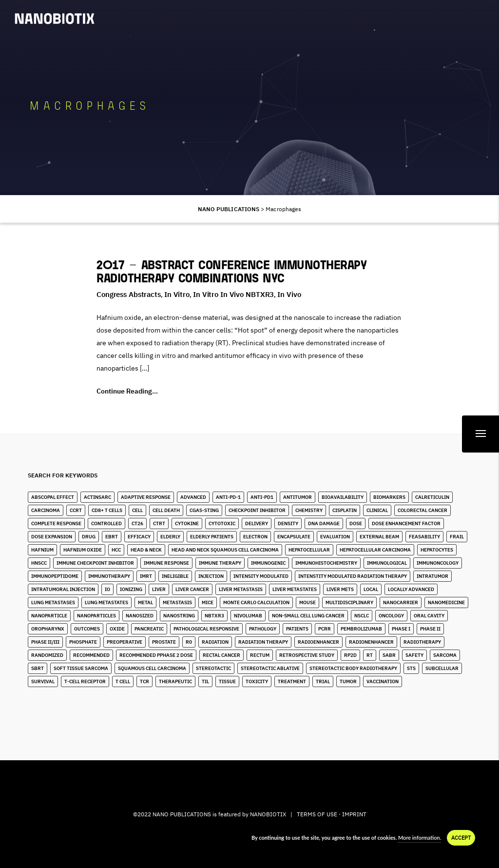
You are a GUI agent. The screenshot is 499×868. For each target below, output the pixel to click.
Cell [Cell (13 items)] (137, 510)
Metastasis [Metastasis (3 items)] (177, 602)
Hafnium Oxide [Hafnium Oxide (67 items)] (83, 550)
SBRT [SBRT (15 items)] (38, 668)
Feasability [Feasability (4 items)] (424, 537)
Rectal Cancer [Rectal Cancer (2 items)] (221, 655)
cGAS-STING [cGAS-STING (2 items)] (204, 510)
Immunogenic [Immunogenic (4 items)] (268, 563)
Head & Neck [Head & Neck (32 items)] (146, 550)
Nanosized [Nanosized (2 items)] (140, 616)
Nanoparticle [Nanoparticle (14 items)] (49, 616)
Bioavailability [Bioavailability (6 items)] (343, 497)
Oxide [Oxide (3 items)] (117, 629)
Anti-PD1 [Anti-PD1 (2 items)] (262, 497)
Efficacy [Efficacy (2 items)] (139, 537)
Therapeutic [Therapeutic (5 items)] (175, 681)
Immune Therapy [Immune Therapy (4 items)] (220, 563)
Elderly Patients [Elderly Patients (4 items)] (212, 537)
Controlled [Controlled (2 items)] (106, 523)
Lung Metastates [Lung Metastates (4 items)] (106, 602)
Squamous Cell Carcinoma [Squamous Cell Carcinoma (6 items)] (152, 668)
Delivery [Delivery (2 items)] (257, 523)
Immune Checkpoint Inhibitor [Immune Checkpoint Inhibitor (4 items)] (95, 563)
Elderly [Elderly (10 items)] (170, 537)
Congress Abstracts (129, 294)
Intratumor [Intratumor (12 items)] (432, 576)
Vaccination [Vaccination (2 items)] (383, 681)
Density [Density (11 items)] (288, 523)
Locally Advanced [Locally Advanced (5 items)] (411, 589)
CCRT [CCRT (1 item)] (76, 510)
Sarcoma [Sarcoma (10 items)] (445, 655)
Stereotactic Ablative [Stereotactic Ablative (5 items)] (270, 668)
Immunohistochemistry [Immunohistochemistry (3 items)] (326, 563)
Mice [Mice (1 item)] (208, 602)
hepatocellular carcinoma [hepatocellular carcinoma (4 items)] (375, 550)
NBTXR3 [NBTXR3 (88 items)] (214, 616)
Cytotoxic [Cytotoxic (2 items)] (222, 523)
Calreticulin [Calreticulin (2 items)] (432, 497)
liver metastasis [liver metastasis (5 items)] (241, 589)
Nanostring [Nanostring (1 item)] (179, 616)
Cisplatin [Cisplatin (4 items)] (345, 510)
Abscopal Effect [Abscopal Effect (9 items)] (53, 497)
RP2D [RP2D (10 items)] (350, 655)
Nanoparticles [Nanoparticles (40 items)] (96, 616)
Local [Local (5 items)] (371, 589)
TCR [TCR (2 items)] (144, 681)
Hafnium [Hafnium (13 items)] (42, 550)
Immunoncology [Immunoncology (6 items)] (438, 563)
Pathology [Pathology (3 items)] (263, 629)
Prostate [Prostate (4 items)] (164, 642)
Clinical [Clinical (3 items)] (377, 510)
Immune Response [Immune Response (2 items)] (166, 563)
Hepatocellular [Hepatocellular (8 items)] (309, 550)
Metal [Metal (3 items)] (145, 602)
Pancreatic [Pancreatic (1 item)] (149, 629)
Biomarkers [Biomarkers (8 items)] (389, 497)
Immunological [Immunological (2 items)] (387, 563)
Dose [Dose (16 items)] (356, 523)
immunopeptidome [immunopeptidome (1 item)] (55, 576)
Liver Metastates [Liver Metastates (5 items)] (295, 589)
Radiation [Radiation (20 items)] (215, 642)
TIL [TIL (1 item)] (205, 681)
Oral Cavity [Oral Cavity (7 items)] (429, 616)
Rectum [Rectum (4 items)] (260, 655)
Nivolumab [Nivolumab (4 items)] (248, 616)
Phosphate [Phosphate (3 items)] (83, 642)
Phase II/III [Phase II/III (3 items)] (45, 642)
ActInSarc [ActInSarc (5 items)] (97, 497)
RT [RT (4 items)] (370, 655)
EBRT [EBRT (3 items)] (112, 537)
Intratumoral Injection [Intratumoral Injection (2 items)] (63, 589)
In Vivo (289, 294)
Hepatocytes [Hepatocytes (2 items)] (437, 550)
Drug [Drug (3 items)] (89, 537)
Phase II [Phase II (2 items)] (430, 629)
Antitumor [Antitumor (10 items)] (297, 497)
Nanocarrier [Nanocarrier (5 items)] (401, 602)
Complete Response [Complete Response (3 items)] (56, 523)
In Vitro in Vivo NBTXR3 (233, 294)
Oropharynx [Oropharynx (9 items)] (48, 629)
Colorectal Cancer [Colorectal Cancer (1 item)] (422, 510)
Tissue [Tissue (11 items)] (227, 681)
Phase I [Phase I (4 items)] (401, 629)
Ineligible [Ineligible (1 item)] (175, 576)
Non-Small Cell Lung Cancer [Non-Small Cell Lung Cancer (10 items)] (308, 616)
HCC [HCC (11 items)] (116, 550)
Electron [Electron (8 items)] (255, 537)
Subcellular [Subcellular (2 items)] (442, 668)
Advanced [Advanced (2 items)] (193, 497)
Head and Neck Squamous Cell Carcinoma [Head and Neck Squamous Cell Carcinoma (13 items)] (225, 550)
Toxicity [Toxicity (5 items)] (257, 681)
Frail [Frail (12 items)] (457, 537)
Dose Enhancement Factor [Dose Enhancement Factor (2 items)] (406, 523)
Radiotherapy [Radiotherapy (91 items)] (422, 642)
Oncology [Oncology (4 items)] (391, 616)
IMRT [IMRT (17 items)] (146, 576)
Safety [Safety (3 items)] (414, 655)
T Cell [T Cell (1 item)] (123, 681)
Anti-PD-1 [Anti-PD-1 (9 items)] (228, 497)
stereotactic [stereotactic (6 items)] (213, 668)
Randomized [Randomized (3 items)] (47, 655)
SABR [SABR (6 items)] (389, 655)
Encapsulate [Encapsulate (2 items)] (294, 537)
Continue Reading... (127, 391)
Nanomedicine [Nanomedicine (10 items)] (446, 602)
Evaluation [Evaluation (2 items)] (335, 537)
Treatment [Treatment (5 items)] (292, 681)
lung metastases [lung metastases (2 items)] (53, 602)
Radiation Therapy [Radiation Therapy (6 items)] (263, 642)
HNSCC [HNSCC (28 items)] (39, 563)
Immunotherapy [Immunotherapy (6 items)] (109, 576)
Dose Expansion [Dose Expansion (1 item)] (52, 537)
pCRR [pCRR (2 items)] (325, 629)
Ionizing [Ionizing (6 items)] (131, 589)
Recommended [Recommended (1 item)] (91, 655)
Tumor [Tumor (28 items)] (348, 681)
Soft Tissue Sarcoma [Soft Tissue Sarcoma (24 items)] (81, 668)
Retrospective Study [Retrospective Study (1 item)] (307, 655)
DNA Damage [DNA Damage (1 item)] (324, 523)
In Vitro (177, 294)
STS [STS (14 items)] (411, 668)
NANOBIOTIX (268, 814)
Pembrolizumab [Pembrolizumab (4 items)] (361, 629)
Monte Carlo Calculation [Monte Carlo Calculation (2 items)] (256, 602)
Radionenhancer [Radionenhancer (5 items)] (371, 642)
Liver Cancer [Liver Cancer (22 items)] (192, 589)
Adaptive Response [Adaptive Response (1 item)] (146, 497)
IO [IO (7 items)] (107, 589)
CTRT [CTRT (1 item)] (159, 523)
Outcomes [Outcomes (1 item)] (87, 629)
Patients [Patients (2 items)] (297, 629)
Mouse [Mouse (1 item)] (307, 602)
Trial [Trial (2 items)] (323, 681)
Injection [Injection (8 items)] (211, 576)
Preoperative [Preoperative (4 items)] (125, 642)
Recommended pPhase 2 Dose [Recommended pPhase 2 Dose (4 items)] (156, 655)
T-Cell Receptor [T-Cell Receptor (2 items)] (85, 681)
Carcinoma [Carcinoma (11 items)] (46, 510)
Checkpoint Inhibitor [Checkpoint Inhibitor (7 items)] (257, 510)
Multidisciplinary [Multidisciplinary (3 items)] (349, 602)
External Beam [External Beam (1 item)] (379, 537)
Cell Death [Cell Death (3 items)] (166, 510)
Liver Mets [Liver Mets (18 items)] (340, 589)
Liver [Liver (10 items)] (159, 589)
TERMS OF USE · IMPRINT (332, 814)
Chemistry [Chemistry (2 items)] (309, 510)
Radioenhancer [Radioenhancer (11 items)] (318, 642)
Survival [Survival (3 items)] (43, 681)
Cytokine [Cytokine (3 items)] (187, 523)
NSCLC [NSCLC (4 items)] (362, 616)
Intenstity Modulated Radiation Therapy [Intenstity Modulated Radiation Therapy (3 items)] (353, 576)
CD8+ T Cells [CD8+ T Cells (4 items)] (107, 510)
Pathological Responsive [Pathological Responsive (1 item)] (206, 629)
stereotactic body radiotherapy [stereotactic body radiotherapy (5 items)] (353, 668)
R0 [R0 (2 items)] (189, 642)
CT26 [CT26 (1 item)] (137, 523)
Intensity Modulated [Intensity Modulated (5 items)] (261, 576)
